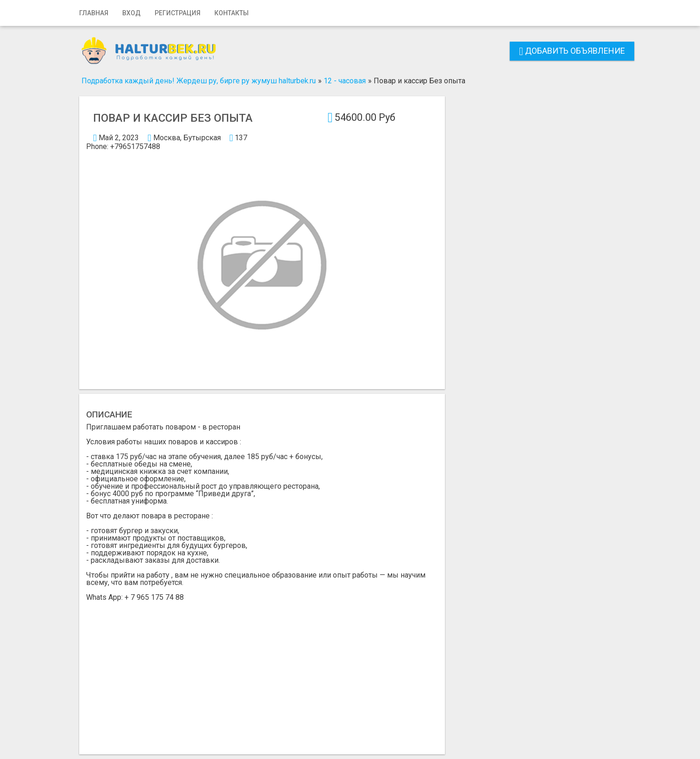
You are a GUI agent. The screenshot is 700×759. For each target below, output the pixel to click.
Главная (94, 13)
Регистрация (178, 13)
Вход (131, 13)
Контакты (231, 13)
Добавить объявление (572, 51)
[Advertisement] (262, 671)
